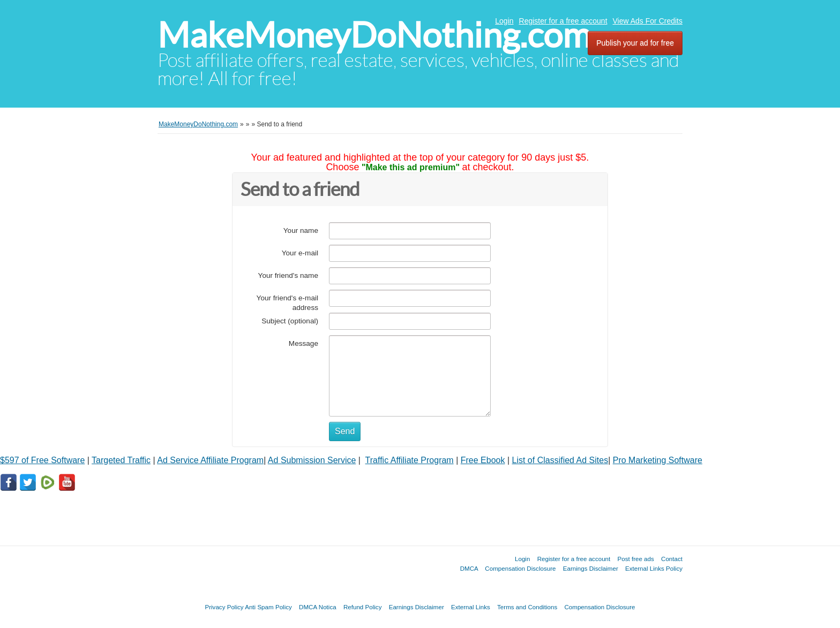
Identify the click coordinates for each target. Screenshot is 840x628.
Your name (301, 230)
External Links (471, 607)
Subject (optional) (290, 321)
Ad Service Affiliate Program (210, 460)
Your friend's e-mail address (287, 303)
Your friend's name (288, 275)
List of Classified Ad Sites (560, 460)
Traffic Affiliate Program (410, 460)
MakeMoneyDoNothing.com (374, 35)
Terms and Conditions (527, 607)
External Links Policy (654, 568)
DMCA (469, 568)
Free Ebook (483, 460)
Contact (672, 559)
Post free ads (635, 559)
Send (345, 431)
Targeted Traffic (121, 460)
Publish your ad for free (635, 43)
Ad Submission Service (312, 460)
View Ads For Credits (648, 21)
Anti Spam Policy (268, 607)
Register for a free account (563, 21)
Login (504, 21)
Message (303, 343)
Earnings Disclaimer (591, 568)
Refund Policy (363, 607)
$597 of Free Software (42, 460)
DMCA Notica (318, 607)
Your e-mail (300, 253)
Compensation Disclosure (520, 568)
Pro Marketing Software (658, 460)
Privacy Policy (224, 607)
